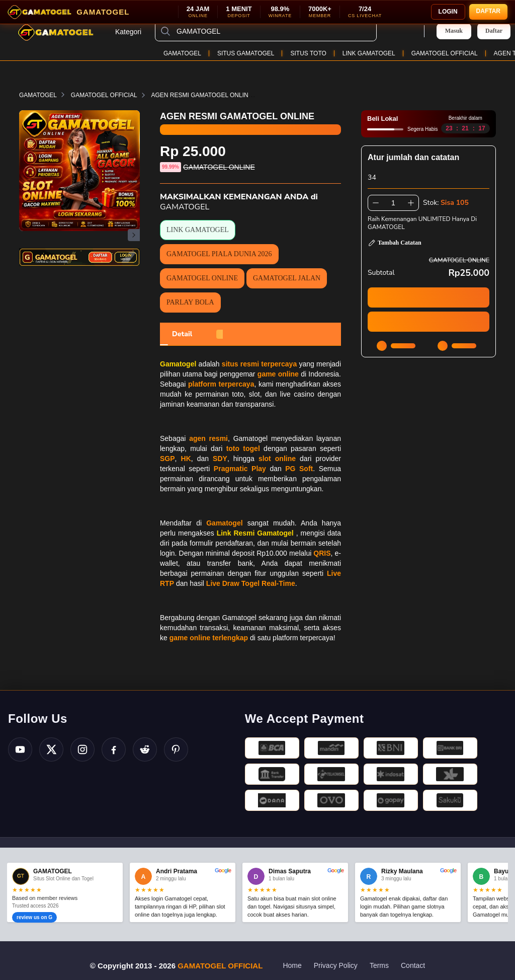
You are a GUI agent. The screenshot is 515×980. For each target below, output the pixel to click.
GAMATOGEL (182, 53)
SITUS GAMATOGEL (246, 53)
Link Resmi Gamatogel (255, 533)
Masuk (454, 31)
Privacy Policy (336, 965)
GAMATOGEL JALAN (287, 278)
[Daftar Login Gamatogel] (79, 257)
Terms (379, 965)
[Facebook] (114, 749)
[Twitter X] (51, 749)
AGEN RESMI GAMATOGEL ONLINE (208, 95)
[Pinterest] (176, 749)
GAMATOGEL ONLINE (202, 278)
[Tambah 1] (411, 203)
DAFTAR (488, 11)
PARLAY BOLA (190, 302)
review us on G (34, 917)
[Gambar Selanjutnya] (134, 235)
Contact (413, 965)
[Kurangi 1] (376, 203)
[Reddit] (145, 749)
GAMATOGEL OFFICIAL (445, 53)
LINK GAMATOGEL (369, 53)
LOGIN (448, 12)
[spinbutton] (393, 203)
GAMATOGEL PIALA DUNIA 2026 (219, 254)
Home (292, 965)
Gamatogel (178, 364)
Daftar (494, 31)
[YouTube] (20, 749)
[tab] (182, 334)
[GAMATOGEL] (274, 31)
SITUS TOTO (308, 53)
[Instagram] (82, 749)
